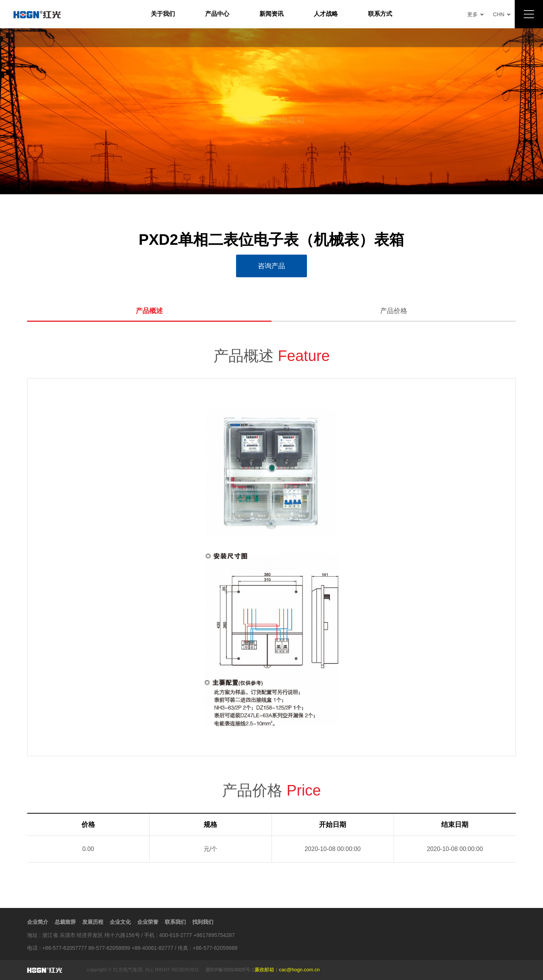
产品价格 (394, 311)
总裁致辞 (65, 922)
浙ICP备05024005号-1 (230, 970)
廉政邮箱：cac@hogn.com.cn (287, 970)
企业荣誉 (148, 922)
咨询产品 (271, 266)
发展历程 (93, 922)
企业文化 (120, 922)
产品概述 (149, 311)
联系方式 (380, 14)
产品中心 (217, 14)
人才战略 (326, 14)
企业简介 (38, 922)
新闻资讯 (271, 14)
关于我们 (163, 14)
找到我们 (203, 922)
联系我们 (175, 922)
